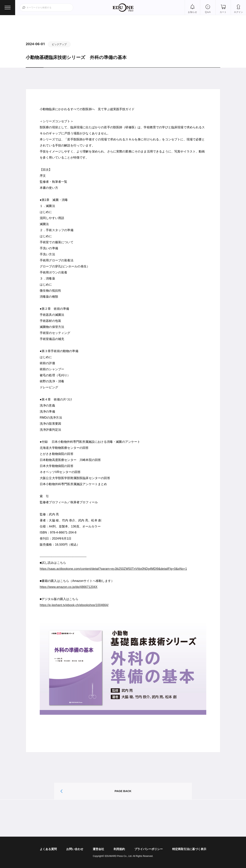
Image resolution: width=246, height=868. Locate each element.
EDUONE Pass (123, 8)
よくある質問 (48, 849)
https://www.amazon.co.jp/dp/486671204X (69, 587)
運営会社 (98, 849)
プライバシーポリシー (149, 849)
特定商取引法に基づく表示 (189, 849)
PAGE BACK (123, 791)
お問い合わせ (75, 849)
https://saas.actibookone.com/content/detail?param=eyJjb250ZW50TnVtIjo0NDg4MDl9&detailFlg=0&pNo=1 (113, 569)
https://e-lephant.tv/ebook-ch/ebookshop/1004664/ (74, 605)
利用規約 (119, 849)
